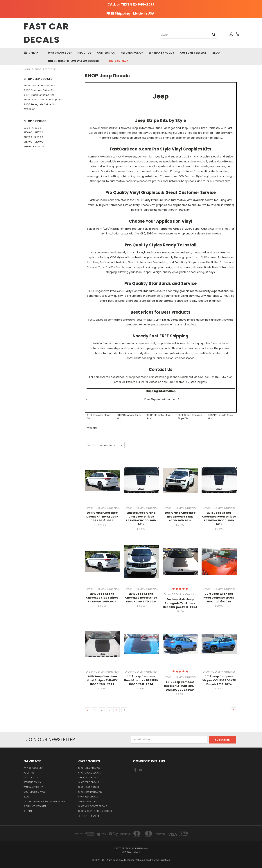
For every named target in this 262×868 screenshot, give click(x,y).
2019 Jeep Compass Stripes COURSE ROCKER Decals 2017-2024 (219, 680)
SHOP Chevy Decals (89, 768)
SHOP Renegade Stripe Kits (40, 104)
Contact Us (106, 53)
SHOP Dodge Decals (90, 773)
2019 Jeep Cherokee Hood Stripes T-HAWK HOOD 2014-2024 (102, 680)
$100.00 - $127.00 (33, 132)
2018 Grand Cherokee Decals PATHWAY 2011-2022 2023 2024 (102, 517)
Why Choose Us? (60, 53)
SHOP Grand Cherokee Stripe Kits (43, 100)
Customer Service (193, 53)
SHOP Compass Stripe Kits (39, 90)
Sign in (28, 806)
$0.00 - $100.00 (32, 128)
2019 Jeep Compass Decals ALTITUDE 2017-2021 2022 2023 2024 (180, 686)
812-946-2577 (119, 61)
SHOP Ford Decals (89, 782)
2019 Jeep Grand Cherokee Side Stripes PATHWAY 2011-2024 (102, 598)
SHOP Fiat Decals (88, 777)
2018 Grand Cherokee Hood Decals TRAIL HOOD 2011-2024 (180, 517)
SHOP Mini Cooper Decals (93, 806)
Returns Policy (132, 53)
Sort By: (91, 445)
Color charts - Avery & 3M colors (73, 61)
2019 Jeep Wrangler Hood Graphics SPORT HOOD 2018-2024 (219, 598)
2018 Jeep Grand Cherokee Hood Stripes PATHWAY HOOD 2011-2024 (219, 519)
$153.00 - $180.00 (33, 142)
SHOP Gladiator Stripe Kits (39, 95)
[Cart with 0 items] (238, 34)
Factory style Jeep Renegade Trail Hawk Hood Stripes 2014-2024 (180, 603)
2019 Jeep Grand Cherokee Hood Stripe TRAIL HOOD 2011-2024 (141, 598)
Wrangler (29, 109)
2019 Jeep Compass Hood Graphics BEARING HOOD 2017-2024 (141, 680)
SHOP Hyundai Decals (90, 792)
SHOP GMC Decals (89, 787)
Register (42, 806)
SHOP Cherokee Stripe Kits (39, 86)
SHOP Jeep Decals (88, 797)
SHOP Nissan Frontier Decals (95, 811)
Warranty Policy (161, 53)
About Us (84, 53)
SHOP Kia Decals (87, 801)
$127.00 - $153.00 (33, 137)
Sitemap (28, 811)
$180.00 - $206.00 (34, 147)
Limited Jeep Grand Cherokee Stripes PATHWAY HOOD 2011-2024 (141, 519)
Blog (216, 53)
